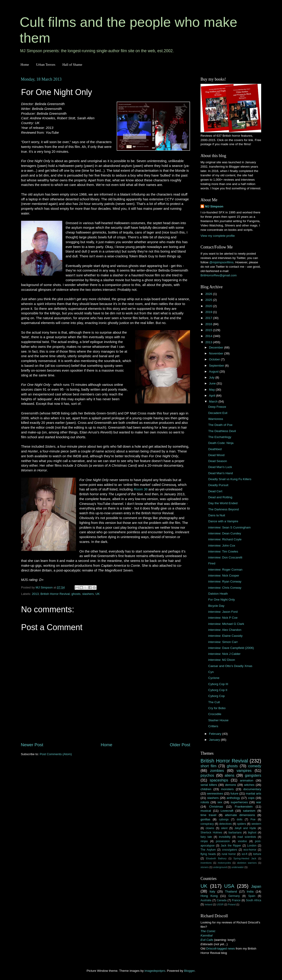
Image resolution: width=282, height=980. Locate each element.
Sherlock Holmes (211, 833)
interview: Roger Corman (225, 570)
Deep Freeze (217, 407)
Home (25, 65)
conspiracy (207, 824)
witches (249, 785)
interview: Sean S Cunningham (229, 527)
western (256, 824)
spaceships (219, 780)
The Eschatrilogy (220, 437)
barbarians (235, 833)
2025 (209, 300)
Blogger (189, 971)
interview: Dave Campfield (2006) (231, 648)
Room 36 (141, 489)
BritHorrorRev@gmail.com (219, 275)
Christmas (216, 807)
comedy (255, 766)
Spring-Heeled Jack (245, 858)
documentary (252, 789)
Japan (256, 886)
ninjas (204, 841)
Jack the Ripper (231, 846)
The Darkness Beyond (224, 509)
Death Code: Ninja (221, 443)
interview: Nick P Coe (223, 618)
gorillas (205, 819)
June (213, 383)
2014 (209, 336)
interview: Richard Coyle (225, 539)
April (213, 396)
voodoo (242, 841)
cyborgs (224, 819)
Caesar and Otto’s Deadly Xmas (230, 666)
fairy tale (206, 837)
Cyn (211, 672)
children (206, 789)
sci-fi (245, 854)
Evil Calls (207, 940)
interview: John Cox (222, 546)
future (235, 794)
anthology (233, 798)
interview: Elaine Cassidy (225, 636)
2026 (209, 294)
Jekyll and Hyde (245, 828)
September (217, 366)
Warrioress (216, 419)
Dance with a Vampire (223, 521)
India (250, 892)
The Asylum (208, 850)
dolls (240, 819)
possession (223, 841)
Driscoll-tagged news (221, 949)
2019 (209, 312)
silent (224, 828)
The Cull (214, 702)
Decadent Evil (218, 413)
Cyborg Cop (217, 696)
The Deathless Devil (222, 431)
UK (98, 594)
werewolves (215, 794)
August (214, 372)
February (216, 734)
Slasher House (218, 720)
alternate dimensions (240, 815)
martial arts (254, 794)
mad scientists (247, 837)
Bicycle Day (216, 606)
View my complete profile (218, 236)
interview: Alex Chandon (225, 630)
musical (206, 811)
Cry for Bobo (217, 708)
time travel (208, 815)
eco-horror (250, 850)
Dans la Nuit (217, 515)
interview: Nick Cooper (224, 576)
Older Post (180, 745)
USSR (220, 904)
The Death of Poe (220, 425)
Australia (206, 900)
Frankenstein (244, 807)
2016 (209, 324)
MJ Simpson (214, 206)
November (217, 353)
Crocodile (215, 714)
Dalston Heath (218, 594)
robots (205, 802)
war (259, 802)
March (214, 402)
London (252, 846)
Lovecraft (227, 811)
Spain (252, 896)
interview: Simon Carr (223, 642)
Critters (213, 726)
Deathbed (215, 449)
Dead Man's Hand (221, 473)
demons (230, 785)
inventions (206, 863)
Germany (234, 896)
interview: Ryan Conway (225, 581)
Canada (222, 900)
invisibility (225, 837)
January (215, 740)
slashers (88, 594)
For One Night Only (222, 600)
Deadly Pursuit (218, 485)
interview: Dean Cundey (225, 533)
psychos (207, 775)
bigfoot (252, 833)
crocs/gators (230, 850)
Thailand (231, 892)
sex (220, 802)
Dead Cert (215, 491)
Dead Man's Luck (220, 467)
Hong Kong (209, 896)
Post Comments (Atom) (56, 754)
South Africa (254, 900)
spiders (242, 824)
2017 (209, 318)
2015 (209, 330)
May (212, 390)
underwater (238, 867)
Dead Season (218, 461)
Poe (253, 819)
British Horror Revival (55, 594)
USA (229, 886)
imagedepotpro (155, 971)
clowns (210, 828)
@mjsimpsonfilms (221, 262)
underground (220, 867)
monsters (227, 789)
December (217, 347)
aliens (230, 775)
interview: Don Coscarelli (225, 557)
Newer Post (32, 745)
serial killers (209, 785)
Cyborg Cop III (218, 684)
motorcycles (224, 863)
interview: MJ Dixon (222, 660)
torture (257, 854)
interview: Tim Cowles (223, 551)
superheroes (239, 802)
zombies (217, 770)
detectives (226, 824)
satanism (249, 811)
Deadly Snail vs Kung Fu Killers (230, 479)
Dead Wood (216, 455)
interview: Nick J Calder (224, 654)
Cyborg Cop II (218, 690)
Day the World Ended (223, 503)
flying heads (208, 854)
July (212, 377)
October (215, 359)
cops (251, 798)
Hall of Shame (72, 65)
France (236, 900)
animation (247, 780)
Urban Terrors (46, 65)
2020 (209, 306)
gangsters (253, 775)
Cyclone (214, 678)
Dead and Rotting (220, 497)
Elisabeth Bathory (216, 858)
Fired (212, 563)
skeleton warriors (247, 863)
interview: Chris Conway (225, 588)
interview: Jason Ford (223, 612)
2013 (35, 594)
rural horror (229, 854)
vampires (244, 770)
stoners (205, 867)
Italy (212, 892)
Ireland (208, 904)
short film (209, 766)
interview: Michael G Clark (226, 624)
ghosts (76, 594)
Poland (232, 904)
